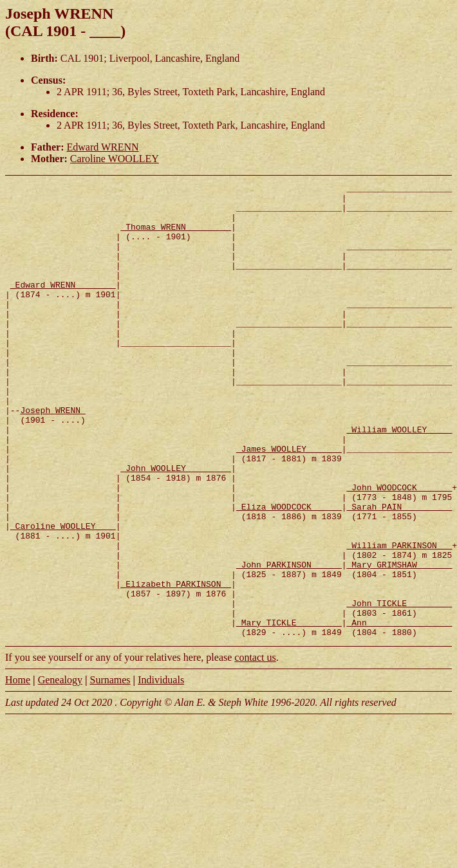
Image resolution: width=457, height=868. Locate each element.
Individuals (161, 771)
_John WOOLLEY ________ (176, 526)
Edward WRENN (103, 147)
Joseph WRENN (52, 456)
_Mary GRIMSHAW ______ (399, 642)
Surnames (110, 771)
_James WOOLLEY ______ (289, 503)
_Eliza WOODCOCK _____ (289, 572)
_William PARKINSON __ (399, 618)
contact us (255, 748)
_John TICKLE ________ (399, 688)
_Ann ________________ (399, 711)
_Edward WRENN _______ (63, 306)
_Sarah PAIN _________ (399, 572)
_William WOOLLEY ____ (399, 479)
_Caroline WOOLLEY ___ (63, 595)
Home (18, 771)
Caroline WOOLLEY (115, 159)
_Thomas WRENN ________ (176, 236)
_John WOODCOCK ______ (399, 549)
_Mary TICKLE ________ (289, 711)
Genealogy (60, 771)
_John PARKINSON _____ (289, 642)
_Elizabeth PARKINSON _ (176, 665)
